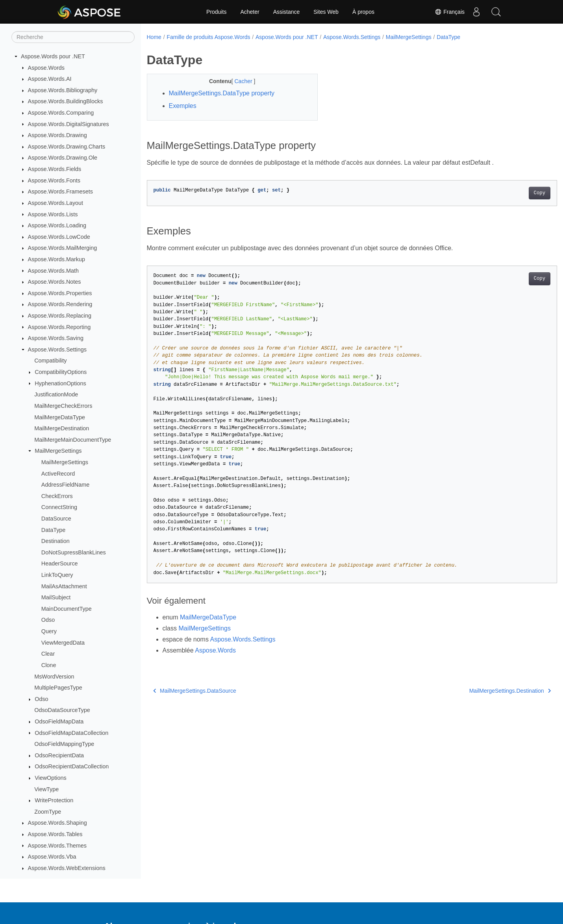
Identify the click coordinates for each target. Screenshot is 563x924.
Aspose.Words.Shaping (57, 823)
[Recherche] (73, 37)
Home (154, 37)
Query (49, 631)
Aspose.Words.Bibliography (63, 90)
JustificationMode (56, 394)
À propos (363, 12)
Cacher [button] (238, 81)
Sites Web (326, 12)
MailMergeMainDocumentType (73, 440)
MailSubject (56, 597)
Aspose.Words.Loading (57, 225)
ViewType (46, 789)
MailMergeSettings (58, 451)
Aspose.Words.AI (50, 79)
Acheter (250, 12)
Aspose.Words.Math (53, 271)
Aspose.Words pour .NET (53, 56)
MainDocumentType (67, 609)
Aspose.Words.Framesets (60, 191)
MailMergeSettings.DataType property (222, 93)
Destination (56, 541)
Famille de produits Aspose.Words (208, 37)
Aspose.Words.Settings (57, 350)
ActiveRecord (58, 474)
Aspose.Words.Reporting (59, 327)
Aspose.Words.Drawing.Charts (67, 147)
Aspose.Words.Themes (57, 846)
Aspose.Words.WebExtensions (67, 868)
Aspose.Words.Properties (60, 293)
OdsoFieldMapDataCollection (71, 733)
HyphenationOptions (60, 383)
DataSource (56, 519)
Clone (49, 665)
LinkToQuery (57, 575)
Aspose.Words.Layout (56, 203)
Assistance (287, 12)
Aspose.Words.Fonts (54, 180)
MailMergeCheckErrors (63, 406)
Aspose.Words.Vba (52, 857)
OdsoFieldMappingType (64, 744)
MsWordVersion (54, 677)
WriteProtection (54, 800)
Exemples (183, 106)
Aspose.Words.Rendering (60, 304)
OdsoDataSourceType (62, 710)
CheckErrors (57, 496)
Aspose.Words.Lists (53, 214)
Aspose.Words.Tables (55, 834)
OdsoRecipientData (59, 755)
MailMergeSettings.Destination (482, 691)
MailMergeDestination (62, 428)
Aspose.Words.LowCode (59, 237)
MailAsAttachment (64, 586)
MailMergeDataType (60, 417)
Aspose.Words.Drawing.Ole (63, 158)
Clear (48, 654)
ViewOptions (51, 778)
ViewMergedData (63, 643)
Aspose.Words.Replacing (60, 316)
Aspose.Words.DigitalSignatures (69, 124)
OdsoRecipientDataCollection (72, 766)
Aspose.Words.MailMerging (63, 248)
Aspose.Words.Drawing (57, 135)
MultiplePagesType (58, 688)
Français (450, 12)
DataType (54, 530)
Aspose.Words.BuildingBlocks (66, 101)
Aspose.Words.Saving (56, 338)
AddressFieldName (65, 485)
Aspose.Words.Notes (55, 282)
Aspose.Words (46, 68)
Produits (216, 12)
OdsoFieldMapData (59, 721)
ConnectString (59, 507)
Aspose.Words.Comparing (61, 113)
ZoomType (48, 812)
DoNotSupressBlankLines (74, 552)
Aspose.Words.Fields (55, 169)
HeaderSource (60, 563)
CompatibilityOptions (61, 372)
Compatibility (50, 361)
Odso (48, 620)
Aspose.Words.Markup (56, 259)
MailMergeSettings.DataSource (195, 691)
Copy (511, 193)
